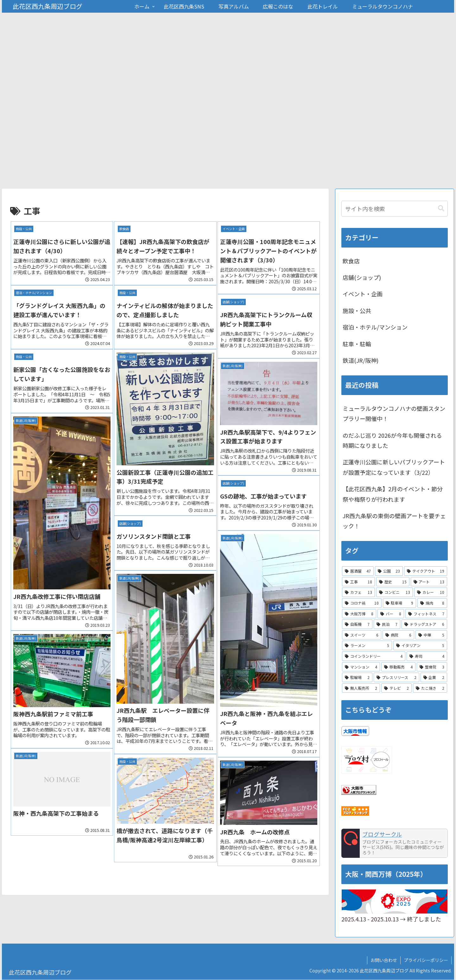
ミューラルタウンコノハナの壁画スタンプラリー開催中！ (394, 413)
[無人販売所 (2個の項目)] (361, 688)
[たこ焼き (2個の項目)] (430, 688)
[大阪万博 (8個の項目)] (359, 614)
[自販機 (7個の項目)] (357, 625)
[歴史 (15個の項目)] (393, 582)
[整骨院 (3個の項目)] (432, 667)
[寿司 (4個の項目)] (427, 656)
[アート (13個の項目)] (429, 582)
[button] (441, 208)
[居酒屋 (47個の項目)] (358, 571)
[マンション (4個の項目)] (361, 667)
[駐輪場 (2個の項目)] (357, 678)
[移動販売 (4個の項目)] (398, 667)
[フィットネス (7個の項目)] (426, 614)
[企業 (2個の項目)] (434, 678)
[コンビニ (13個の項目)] (395, 593)
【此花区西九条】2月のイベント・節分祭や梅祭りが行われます (393, 494)
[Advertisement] (228, 141)
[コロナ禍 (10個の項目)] (362, 603)
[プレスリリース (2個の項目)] (396, 678)
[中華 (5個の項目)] (431, 635)
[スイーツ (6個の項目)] (362, 635)
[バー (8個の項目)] (391, 614)
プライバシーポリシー (426, 960)
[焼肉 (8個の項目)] (432, 603)
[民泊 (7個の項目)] (387, 625)
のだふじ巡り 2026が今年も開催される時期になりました (392, 440)
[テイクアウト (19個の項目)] (426, 571)
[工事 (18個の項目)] (358, 582)
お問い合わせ (384, 960)
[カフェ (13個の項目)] (358, 593)
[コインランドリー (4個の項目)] (374, 656)
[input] (395, 209)
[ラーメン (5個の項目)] (367, 646)
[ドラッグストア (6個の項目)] (424, 625)
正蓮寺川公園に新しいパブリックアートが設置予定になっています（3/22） (394, 467)
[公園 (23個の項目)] (389, 571)
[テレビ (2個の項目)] (396, 688)
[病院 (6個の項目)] (398, 635)
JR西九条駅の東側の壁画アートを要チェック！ (394, 521)
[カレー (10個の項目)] (431, 593)
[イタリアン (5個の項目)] (420, 646)
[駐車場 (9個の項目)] (400, 603)
